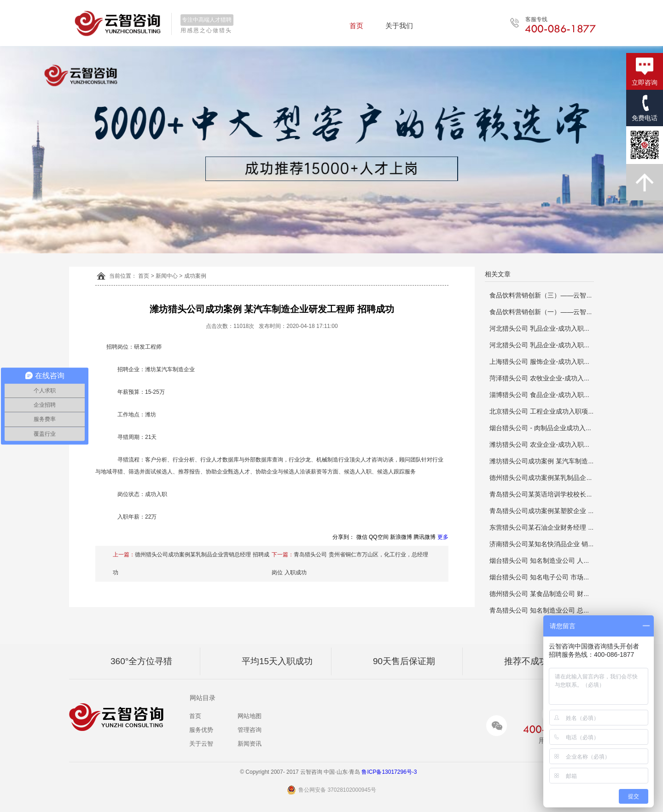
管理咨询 (250, 730)
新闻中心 (167, 276)
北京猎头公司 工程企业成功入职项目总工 (548, 411)
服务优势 (201, 730)
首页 (356, 26)
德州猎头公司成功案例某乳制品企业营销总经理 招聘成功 (571, 478)
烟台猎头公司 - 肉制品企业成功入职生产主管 (553, 428)
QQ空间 (379, 537)
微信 (362, 537)
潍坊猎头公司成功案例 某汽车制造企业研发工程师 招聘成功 (575, 461)
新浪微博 (401, 537)
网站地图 (250, 716)
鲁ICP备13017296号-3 (392, 772)
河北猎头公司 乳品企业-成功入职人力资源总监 (556, 328)
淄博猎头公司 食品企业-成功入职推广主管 (550, 395)
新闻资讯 (250, 744)
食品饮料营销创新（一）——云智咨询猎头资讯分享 (564, 312)
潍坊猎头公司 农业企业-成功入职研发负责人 (553, 444)
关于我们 (399, 26)
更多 (443, 537)
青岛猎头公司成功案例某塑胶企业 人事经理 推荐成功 (565, 511)
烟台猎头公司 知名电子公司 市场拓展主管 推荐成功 (563, 577)
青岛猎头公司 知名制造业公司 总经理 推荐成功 (557, 610)
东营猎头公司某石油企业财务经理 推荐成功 (552, 527)
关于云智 (201, 744)
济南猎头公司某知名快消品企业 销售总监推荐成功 (561, 544)
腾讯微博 (425, 537)
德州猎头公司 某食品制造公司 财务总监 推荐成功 (560, 594)
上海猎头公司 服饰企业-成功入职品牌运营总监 (556, 362)
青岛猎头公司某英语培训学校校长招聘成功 (551, 494)
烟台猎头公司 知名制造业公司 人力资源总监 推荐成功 (566, 561)
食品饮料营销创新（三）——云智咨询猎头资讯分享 (564, 295)
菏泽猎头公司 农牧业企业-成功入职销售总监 (553, 378)
